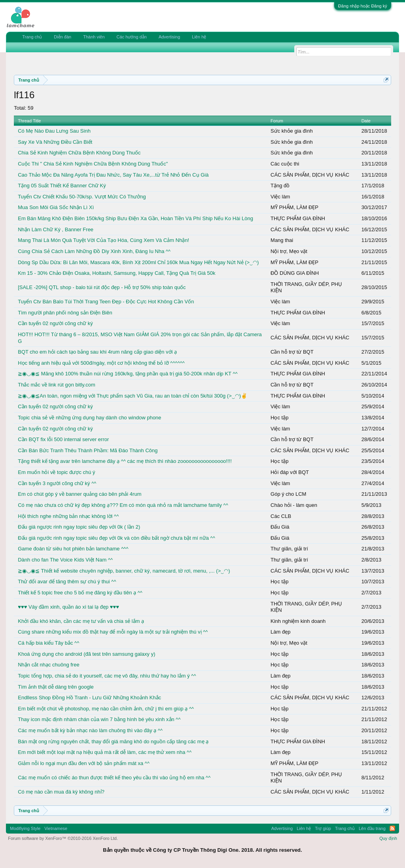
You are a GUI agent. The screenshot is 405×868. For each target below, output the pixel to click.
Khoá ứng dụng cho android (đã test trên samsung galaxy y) (86, 654)
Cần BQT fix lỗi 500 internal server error (63, 439)
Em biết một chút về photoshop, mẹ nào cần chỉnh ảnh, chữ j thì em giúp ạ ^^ (106, 709)
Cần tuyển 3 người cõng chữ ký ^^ (57, 483)
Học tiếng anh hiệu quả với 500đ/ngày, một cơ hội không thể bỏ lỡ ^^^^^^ (101, 363)
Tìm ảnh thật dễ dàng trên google (56, 687)
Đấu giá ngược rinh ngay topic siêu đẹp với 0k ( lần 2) (79, 527)
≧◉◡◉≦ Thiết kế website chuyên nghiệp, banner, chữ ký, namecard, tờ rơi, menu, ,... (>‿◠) (124, 571)
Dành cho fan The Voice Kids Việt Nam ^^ (65, 560)
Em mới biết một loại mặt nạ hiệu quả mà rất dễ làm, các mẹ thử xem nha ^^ (105, 752)
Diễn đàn (62, 37)
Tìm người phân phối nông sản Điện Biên (65, 313)
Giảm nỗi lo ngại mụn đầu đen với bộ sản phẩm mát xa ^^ (84, 763)
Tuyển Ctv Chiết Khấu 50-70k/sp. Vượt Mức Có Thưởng (82, 197)
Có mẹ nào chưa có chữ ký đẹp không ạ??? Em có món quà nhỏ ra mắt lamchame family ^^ (123, 505)
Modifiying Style (25, 828)
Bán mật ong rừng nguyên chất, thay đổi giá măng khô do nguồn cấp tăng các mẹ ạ (113, 741)
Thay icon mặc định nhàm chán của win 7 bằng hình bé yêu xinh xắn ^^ (99, 719)
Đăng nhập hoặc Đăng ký (363, 6)
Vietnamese (56, 828)
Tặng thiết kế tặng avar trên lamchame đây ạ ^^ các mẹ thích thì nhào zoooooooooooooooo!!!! (125, 461)
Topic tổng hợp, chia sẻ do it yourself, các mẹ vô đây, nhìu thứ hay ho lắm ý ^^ (107, 676)
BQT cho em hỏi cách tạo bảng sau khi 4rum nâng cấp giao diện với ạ (97, 352)
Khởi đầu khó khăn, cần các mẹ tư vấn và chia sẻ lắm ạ (81, 621)
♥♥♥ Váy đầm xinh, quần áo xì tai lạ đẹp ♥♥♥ (68, 607)
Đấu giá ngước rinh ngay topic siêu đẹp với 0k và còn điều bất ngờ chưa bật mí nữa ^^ (116, 538)
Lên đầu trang (372, 828)
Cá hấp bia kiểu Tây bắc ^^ (48, 643)
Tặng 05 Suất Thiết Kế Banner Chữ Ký (62, 186)
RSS (392, 828)
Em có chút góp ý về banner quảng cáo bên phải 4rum (79, 494)
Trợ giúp (323, 828)
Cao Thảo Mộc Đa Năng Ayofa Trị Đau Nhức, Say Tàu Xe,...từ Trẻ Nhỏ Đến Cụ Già (113, 175)
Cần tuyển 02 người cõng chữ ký (55, 323)
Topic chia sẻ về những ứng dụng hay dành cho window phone (89, 418)
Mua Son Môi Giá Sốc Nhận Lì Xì (56, 207)
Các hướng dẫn (132, 37)
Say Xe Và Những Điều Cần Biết (55, 142)
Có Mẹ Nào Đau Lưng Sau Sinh (54, 131)
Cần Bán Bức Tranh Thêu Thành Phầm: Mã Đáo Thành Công (88, 450)
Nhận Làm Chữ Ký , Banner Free (56, 229)
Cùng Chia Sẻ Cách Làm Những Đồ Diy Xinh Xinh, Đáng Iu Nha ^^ (94, 251)
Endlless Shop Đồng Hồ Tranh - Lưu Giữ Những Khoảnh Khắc (89, 698)
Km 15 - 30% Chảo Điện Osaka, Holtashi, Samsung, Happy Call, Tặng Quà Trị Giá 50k (116, 273)
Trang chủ (32, 37)
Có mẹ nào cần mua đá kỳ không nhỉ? (61, 792)
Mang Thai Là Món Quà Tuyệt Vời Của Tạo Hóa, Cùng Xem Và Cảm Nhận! (103, 240)
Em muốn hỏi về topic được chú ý (56, 472)
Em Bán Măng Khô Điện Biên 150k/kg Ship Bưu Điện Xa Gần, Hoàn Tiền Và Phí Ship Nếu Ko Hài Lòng (135, 218)
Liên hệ (199, 37)
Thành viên (94, 37)
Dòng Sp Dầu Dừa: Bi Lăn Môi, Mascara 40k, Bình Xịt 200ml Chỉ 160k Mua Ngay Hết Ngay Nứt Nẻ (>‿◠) (138, 262)
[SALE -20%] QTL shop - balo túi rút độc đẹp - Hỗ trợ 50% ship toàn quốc (102, 287)
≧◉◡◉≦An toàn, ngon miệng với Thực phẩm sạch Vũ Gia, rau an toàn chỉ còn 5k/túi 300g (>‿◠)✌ (132, 396)
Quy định (388, 838)
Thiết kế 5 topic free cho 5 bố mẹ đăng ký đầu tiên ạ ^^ (80, 593)
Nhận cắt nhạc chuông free (48, 665)
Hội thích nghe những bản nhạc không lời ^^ (68, 516)
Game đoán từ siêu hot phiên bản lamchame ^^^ (73, 549)
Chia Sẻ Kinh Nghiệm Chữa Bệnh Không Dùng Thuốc (79, 153)
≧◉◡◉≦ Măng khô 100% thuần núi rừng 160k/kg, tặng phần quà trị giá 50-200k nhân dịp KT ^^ (128, 374)
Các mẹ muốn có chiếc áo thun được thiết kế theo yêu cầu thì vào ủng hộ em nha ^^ (114, 778)
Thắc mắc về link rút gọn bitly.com (57, 385)
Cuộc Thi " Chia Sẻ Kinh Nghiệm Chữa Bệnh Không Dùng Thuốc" (93, 164)
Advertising (169, 37)
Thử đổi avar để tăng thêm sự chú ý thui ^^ (67, 582)
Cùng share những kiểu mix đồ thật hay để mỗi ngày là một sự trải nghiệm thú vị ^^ (113, 632)
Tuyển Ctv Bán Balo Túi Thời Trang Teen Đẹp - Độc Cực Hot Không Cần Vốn (106, 302)
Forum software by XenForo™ (63, 838)
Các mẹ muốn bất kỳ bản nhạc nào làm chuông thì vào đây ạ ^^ (90, 730)
